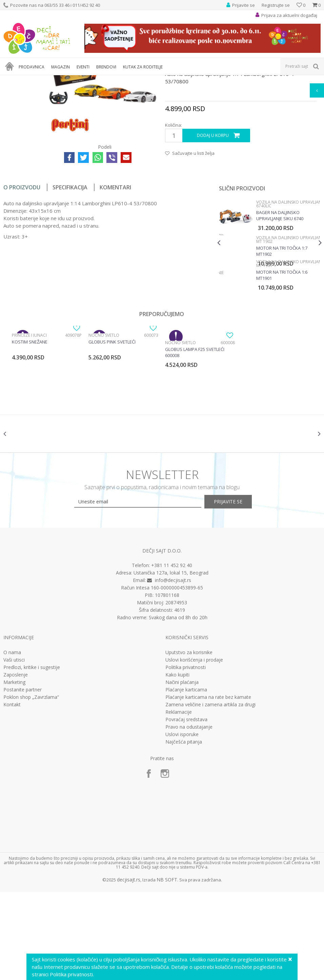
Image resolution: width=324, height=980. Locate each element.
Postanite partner (23, 777)
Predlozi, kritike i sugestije (32, 755)
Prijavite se (237, 590)
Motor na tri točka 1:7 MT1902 (281, 331)
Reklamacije (179, 800)
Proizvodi (35, 79)
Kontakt (12, 792)
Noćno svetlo (104, 415)
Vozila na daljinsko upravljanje (158, 79)
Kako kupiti (177, 763)
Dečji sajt (12, 79)
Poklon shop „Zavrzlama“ (31, 785)
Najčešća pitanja (184, 830)
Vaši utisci (14, 748)
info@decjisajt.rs (173, 668)
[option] (269, 322)
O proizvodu (22, 267)
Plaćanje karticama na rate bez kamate (208, 785)
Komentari (115, 267)
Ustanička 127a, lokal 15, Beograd (171, 661)
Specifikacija (70, 267)
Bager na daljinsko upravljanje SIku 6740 (279, 295)
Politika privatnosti (186, 755)
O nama (12, 740)
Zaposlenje (16, 763)
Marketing (14, 770)
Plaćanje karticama (186, 777)
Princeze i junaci (29, 415)
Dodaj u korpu (212, 216)
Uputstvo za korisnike (189, 740)
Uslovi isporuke (182, 822)
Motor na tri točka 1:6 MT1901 (281, 355)
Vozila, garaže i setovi (104, 79)
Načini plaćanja (182, 770)
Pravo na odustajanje (189, 815)
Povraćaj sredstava (186, 807)
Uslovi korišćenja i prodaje (194, 748)
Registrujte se (276, 5)
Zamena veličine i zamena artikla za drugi (210, 792)
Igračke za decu (63, 79)
